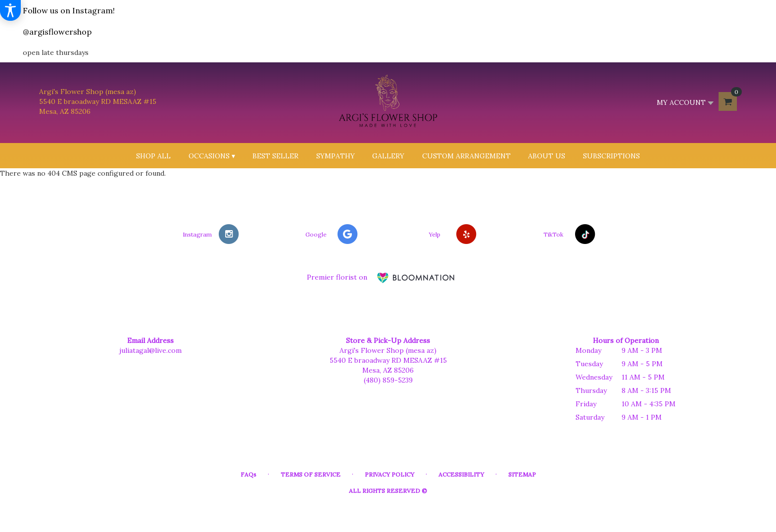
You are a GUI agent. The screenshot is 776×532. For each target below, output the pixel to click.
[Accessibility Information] (10, 10)
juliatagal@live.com (150, 350)
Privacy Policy (389, 474)
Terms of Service (311, 474)
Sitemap (522, 474)
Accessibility (461, 474)
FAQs (248, 474)
